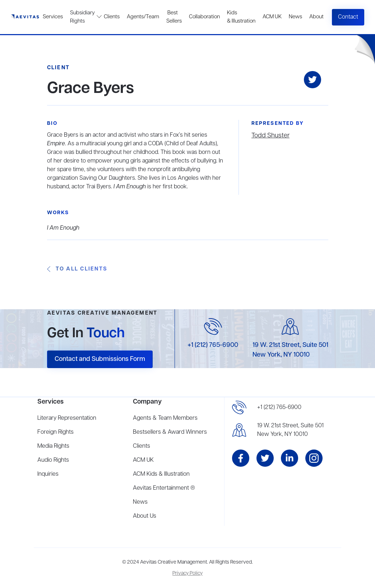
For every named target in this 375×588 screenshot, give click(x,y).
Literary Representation (67, 418)
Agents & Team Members (165, 418)
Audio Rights (53, 460)
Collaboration (204, 17)
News (295, 17)
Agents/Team (143, 17)
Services (53, 17)
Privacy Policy (187, 573)
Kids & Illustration (241, 17)
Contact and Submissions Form (100, 359)
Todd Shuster (270, 136)
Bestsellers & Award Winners (170, 432)
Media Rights (53, 446)
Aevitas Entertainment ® (164, 488)
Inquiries (48, 474)
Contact (348, 17)
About (316, 17)
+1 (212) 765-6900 (213, 345)
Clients (112, 17)
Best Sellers (174, 17)
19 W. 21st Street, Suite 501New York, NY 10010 (290, 430)
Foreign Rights (55, 432)
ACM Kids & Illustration (161, 474)
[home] (25, 17)
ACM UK (272, 17)
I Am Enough (63, 228)
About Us (145, 516)
